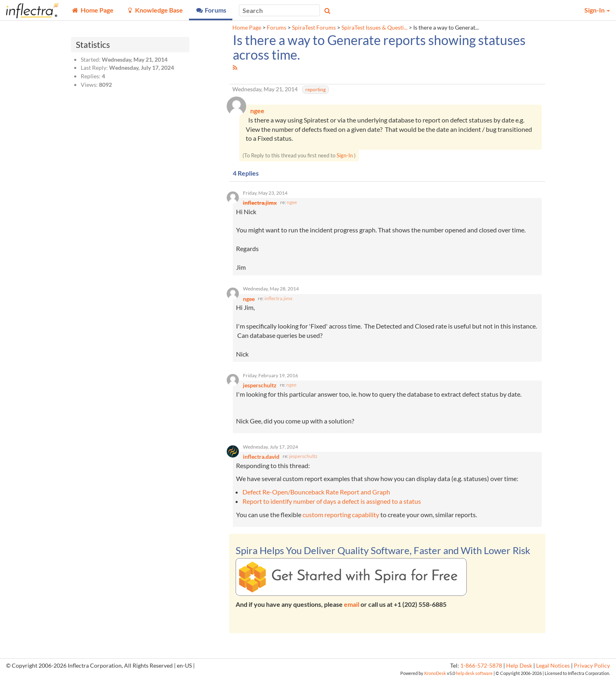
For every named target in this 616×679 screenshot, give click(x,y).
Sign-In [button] (597, 10)
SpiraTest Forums (314, 28)
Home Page (247, 28)
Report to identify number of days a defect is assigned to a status (332, 501)
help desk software (474, 673)
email (352, 604)
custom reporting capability (341, 515)
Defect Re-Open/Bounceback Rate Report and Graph (316, 492)
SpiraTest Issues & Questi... (375, 28)
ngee (292, 202)
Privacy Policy (592, 666)
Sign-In (345, 155)
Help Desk (519, 666)
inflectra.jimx (278, 298)
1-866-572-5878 (481, 666)
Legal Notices (553, 666)
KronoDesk (435, 673)
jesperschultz (303, 456)
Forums (277, 28)
